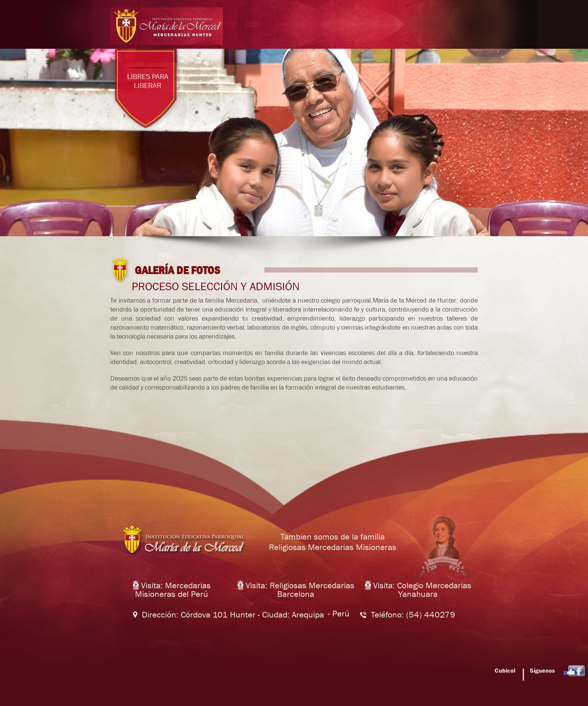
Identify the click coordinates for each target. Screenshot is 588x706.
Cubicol (506, 671)
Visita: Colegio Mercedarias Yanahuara (418, 590)
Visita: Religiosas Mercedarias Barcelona (296, 590)
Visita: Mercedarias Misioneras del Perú (172, 590)
